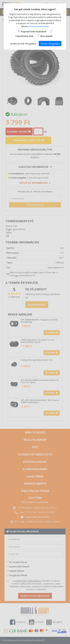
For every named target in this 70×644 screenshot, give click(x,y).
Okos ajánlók (46, 36)
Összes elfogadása (50, 44)
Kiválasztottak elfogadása (23, 44)
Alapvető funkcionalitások (34, 32)
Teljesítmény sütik (24, 36)
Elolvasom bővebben (39, 26)
